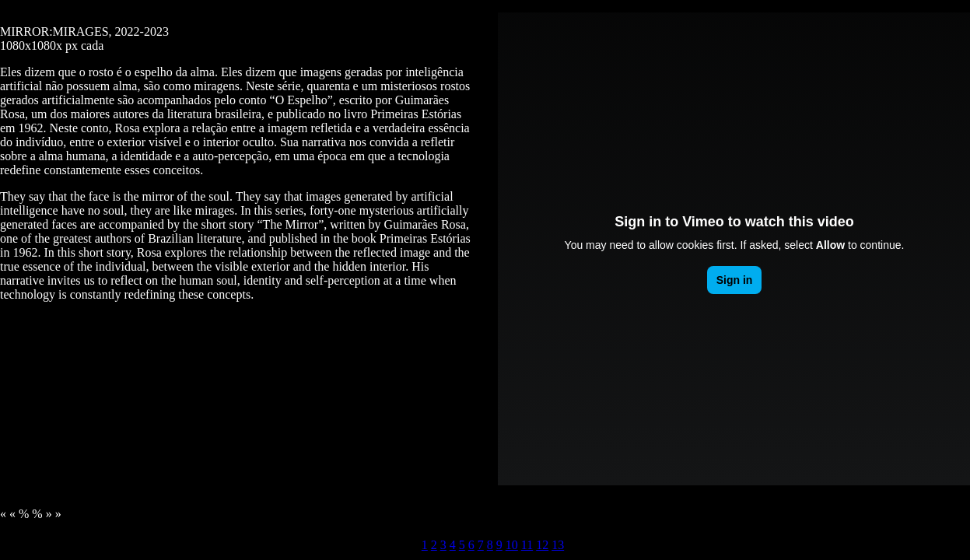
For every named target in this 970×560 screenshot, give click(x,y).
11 (527, 545)
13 (558, 545)
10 (512, 545)
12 (542, 545)
